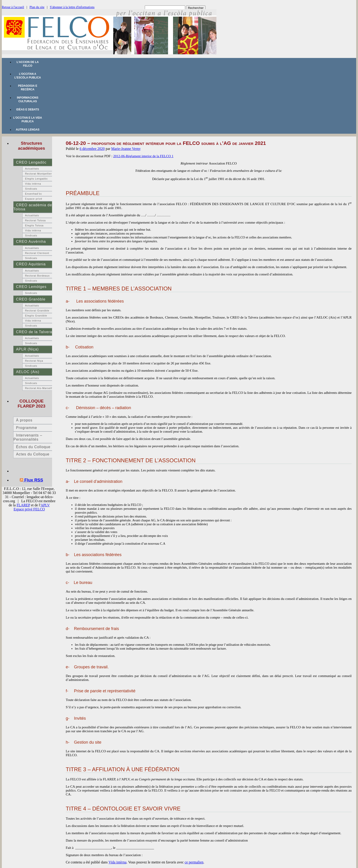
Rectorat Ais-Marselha (40, 388)
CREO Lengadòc (31, 162)
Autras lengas (28, 130)
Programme (26, 428)
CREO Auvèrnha (31, 242)
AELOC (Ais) (28, 372)
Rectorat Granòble (37, 311)
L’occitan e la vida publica (28, 120)
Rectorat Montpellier (39, 174)
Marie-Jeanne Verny (126, 149)
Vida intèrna (117, 862)
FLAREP (23, 505)
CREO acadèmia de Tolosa (33, 207)
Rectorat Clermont (37, 253)
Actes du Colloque (33, 454)
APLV (45, 505)
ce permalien (194, 862)
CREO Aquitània (31, 264)
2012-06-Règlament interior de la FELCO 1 (143, 156)
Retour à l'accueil (13, 7)
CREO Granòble (31, 299)
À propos (24, 420)
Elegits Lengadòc (37, 179)
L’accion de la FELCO (28, 64)
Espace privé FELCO (29, 509)
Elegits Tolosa (34, 225)
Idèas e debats (28, 110)
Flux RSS (34, 480)
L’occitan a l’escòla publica (28, 76)
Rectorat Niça (34, 361)
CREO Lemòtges (31, 287)
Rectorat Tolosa (36, 220)
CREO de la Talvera (34, 332)
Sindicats (31, 189)
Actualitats (32, 169)
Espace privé (34, 199)
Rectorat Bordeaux (37, 276)
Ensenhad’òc (34, 194)
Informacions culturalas (28, 99)
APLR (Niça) (27, 349)
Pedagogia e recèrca (28, 88)
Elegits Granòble (36, 316)
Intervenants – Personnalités (28, 437)
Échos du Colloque (33, 447)
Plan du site (37, 7)
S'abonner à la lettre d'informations (72, 7)
